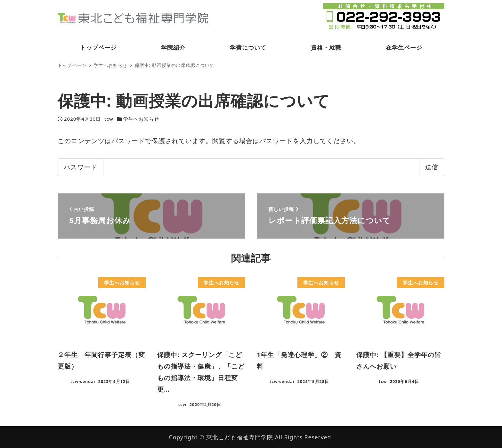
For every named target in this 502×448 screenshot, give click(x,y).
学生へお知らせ (141, 119)
